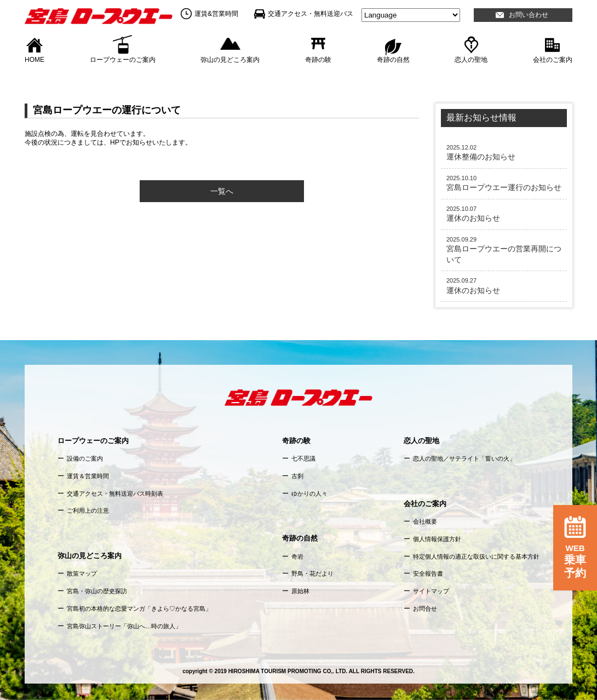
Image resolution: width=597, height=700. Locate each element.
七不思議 (303, 458)
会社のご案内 (553, 59)
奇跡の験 (318, 59)
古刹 (297, 476)
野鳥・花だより (312, 573)
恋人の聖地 (471, 59)
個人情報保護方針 (437, 539)
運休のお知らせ (504, 214)
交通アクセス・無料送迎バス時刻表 (115, 494)
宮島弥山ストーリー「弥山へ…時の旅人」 (124, 626)
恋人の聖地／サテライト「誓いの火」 (464, 458)
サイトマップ (431, 591)
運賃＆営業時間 (88, 476)
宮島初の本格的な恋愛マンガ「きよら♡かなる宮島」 (139, 609)
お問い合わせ (529, 15)
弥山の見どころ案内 (230, 59)
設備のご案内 (85, 458)
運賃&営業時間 (216, 14)
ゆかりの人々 (309, 494)
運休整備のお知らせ (504, 152)
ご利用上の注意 (88, 510)
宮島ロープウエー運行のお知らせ (504, 183)
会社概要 (425, 521)
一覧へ (222, 191)
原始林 (300, 591)
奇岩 (297, 556)
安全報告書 (428, 573)
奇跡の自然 (393, 59)
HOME (35, 59)
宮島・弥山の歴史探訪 (97, 591)
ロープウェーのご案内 (123, 59)
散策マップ (82, 573)
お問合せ (425, 609)
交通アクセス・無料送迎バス (311, 14)
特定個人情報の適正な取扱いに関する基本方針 (476, 556)
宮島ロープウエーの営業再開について (504, 250)
